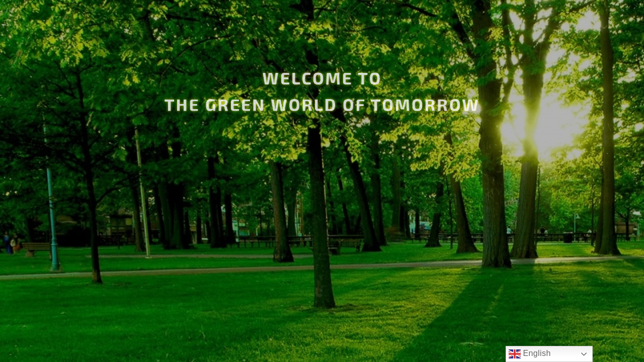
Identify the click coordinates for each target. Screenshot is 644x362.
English (530, 354)
